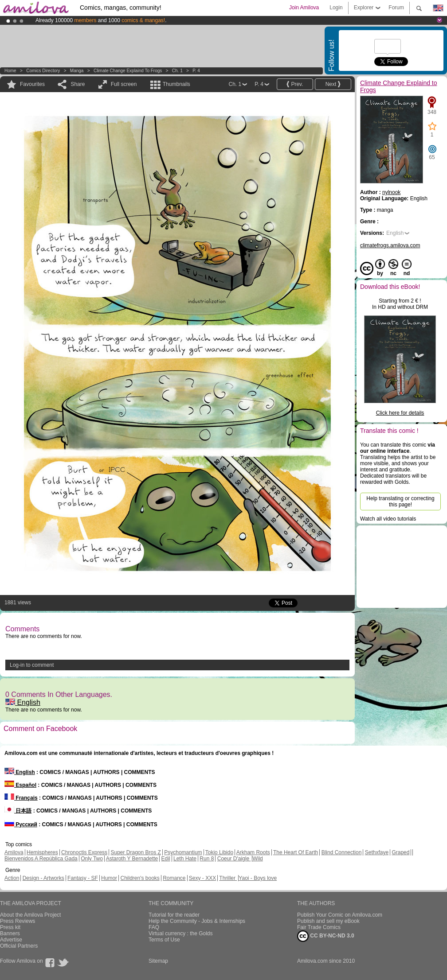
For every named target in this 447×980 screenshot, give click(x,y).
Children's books (140, 878)
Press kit (10, 927)
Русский (21, 824)
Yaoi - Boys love (258, 878)
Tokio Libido (219, 852)
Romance (174, 878)
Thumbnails (176, 84)
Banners (10, 933)
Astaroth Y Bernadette (132, 859)
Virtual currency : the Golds (181, 933)
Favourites (32, 84)
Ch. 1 (177, 71)
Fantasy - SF (83, 878)
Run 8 (207, 859)
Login (336, 8)
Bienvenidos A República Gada (41, 859)
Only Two (92, 859)
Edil (166, 859)
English (23, 702)
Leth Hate (185, 859)
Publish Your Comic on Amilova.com (340, 915)
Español (20, 785)
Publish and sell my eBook (328, 921)
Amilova (14, 852)
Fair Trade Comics (319, 927)
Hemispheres (42, 852)
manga (77, 71)
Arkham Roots (253, 852)
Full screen (124, 84)
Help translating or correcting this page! (400, 502)
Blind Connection (342, 852)
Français (21, 798)
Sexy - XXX (202, 878)
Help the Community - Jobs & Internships (197, 921)
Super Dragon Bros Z (135, 852)
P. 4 (196, 71)
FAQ (154, 927)
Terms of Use (164, 940)
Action (12, 878)
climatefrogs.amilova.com (390, 245)
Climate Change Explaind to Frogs (128, 71)
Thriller (228, 878)
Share (78, 84)
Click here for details (400, 413)
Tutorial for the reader (174, 915)
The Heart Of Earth (296, 852)
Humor (109, 878)
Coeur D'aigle (234, 859)
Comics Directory (43, 71)
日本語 (18, 811)
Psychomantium (183, 852)
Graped (400, 852)
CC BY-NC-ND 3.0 (326, 936)
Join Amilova (304, 8)
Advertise (11, 940)
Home (10, 71)
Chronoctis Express (84, 852)
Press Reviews (18, 921)
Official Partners (19, 946)
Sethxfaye (377, 852)
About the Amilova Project (30, 915)
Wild (257, 859)
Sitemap (158, 961)
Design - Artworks (43, 878)
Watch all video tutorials (388, 519)
